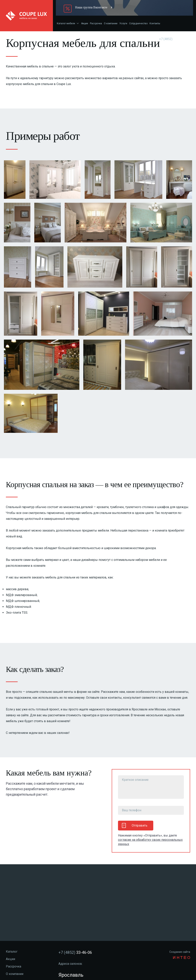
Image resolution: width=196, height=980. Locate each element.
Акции (85, 23)
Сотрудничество (138, 23)
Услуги (123, 23)
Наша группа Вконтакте (91, 7)
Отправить (135, 825)
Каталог (12, 952)
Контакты (155, 23)
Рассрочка (96, 23)
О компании (111, 23)
